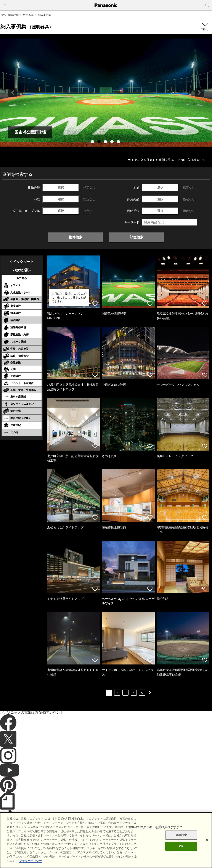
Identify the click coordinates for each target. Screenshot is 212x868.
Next (199, 93)
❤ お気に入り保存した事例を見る (151, 160)
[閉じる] (207, 840)
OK (181, 846)
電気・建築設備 (10, 15)
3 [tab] (106, 142)
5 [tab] (119, 142)
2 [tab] (100, 142)
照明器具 (28, 15)
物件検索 (75, 237)
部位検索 (137, 237)
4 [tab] (112, 142)
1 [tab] (93, 142)
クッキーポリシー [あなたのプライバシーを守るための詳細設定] (31, 861)
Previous (13, 93)
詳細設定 (181, 835)
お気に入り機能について (195, 160)
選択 (61, 187)
